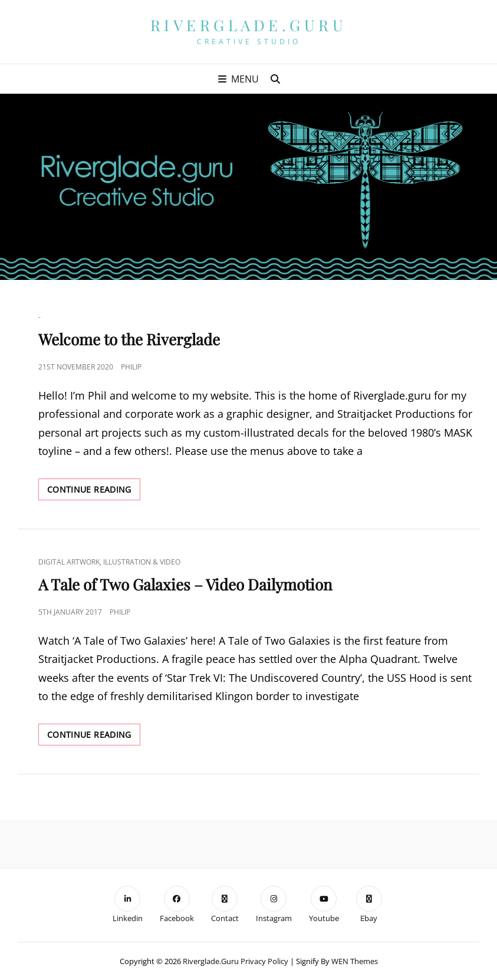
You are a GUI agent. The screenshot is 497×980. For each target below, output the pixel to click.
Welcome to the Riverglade (129, 339)
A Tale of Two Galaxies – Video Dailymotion (185, 584)
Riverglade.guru (249, 25)
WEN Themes (355, 961)
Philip (131, 367)
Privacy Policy (264, 961)
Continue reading (94, 491)
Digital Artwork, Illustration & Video (109, 562)
